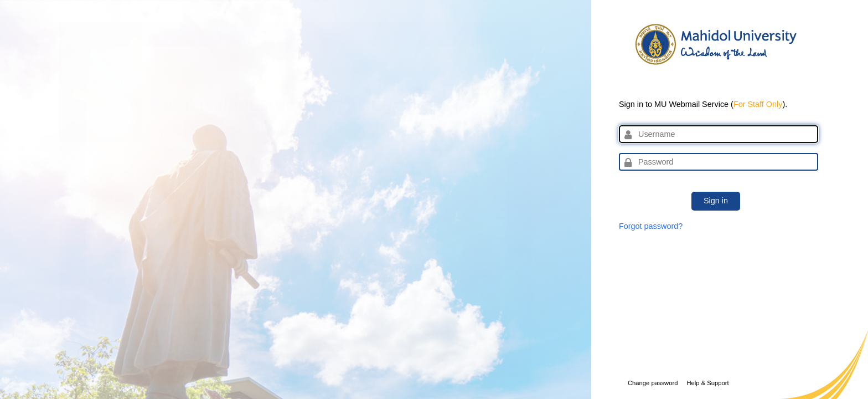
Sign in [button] (716, 201)
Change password (653, 383)
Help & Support (707, 383)
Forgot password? (651, 226)
